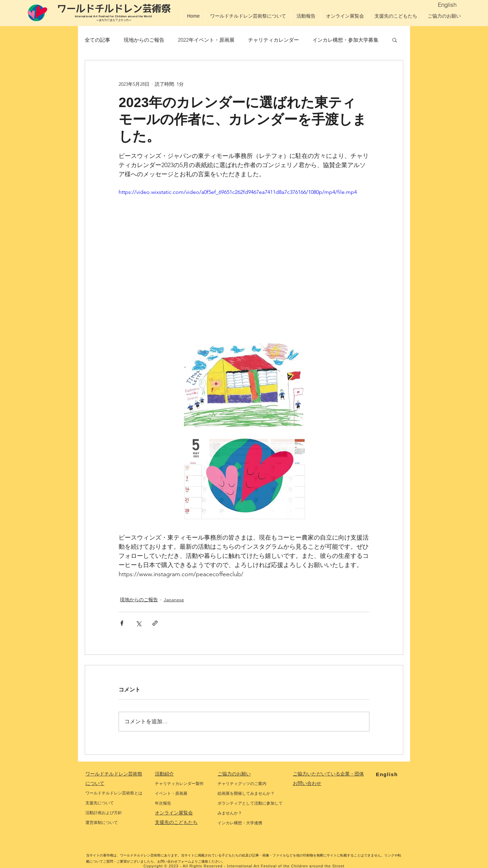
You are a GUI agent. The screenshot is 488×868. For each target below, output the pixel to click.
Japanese (174, 600)
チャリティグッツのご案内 (242, 784)
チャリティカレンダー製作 (179, 784)
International (84, 16)
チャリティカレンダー (273, 40)
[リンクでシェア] (155, 623)
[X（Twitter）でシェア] (138, 623)
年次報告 (163, 803)
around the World (140, 16)
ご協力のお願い (234, 774)
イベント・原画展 (171, 793)
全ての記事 (97, 40)
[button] (395, 40)
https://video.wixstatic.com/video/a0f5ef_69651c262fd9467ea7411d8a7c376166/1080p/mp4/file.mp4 (238, 192)
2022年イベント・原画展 (206, 40)
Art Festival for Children (110, 16)
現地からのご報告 (144, 40)
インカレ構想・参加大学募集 (345, 40)
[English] (447, 4)
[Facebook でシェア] (122, 623)
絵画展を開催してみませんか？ (246, 793)
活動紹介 (164, 774)
